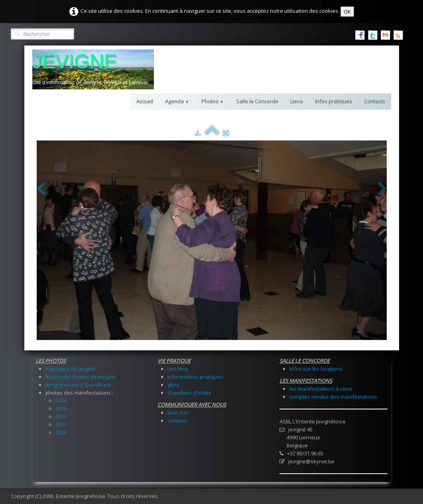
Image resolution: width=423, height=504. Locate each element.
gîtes (173, 385)
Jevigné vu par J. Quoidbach (78, 385)
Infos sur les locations (316, 369)
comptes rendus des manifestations (333, 397)
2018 (61, 433)
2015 (61, 409)
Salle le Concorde (257, 101)
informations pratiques (195, 377)
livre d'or (178, 413)
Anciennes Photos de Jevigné (81, 377)
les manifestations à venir (321, 389)
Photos (213, 101)
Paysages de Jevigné (71, 369)
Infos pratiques (333, 101)
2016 (61, 417)
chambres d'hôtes (189, 393)
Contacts (375, 101)
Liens (297, 101)
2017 (61, 425)
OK (347, 12)
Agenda (177, 101)
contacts (178, 421)
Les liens (178, 369)
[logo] (93, 69)
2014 (61, 401)
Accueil (145, 101)
